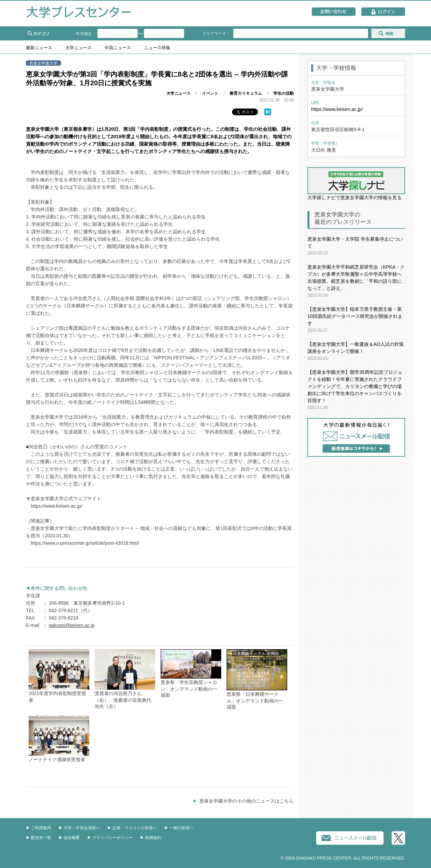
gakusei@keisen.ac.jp (72, 625)
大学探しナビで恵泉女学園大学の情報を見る (356, 184)
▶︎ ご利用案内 (39, 828)
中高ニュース (118, 48)
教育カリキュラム (246, 93)
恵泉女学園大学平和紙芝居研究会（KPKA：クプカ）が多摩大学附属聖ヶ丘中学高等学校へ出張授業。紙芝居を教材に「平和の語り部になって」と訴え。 (356, 278)
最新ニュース (39, 48)
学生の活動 (284, 93)
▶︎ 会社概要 (69, 838)
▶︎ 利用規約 (151, 838)
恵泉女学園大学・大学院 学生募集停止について (355, 243)
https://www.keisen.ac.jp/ (56, 506)
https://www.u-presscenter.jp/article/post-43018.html (85, 543)
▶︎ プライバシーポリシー (110, 838)
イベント (210, 93)
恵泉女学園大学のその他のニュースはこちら (246, 801)
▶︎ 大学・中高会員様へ (79, 828)
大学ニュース (78, 48)
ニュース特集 (157, 48)
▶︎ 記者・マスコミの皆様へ (132, 828)
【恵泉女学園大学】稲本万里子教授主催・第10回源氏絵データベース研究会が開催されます (355, 316)
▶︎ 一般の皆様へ (179, 828)
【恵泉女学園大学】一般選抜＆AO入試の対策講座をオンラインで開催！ (356, 348)
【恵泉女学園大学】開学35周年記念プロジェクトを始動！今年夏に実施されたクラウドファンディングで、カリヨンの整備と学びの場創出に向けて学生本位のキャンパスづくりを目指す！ (355, 386)
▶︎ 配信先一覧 (39, 838)
